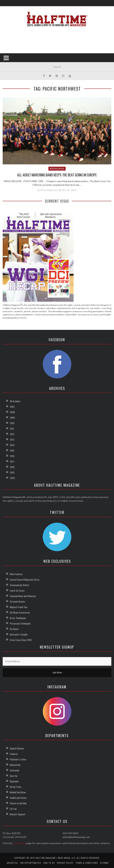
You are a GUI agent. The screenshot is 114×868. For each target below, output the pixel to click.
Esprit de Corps (17, 590)
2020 (12, 478)
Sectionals (15, 770)
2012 (12, 434)
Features (14, 754)
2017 (12, 461)
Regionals (14, 781)
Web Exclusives (57, 169)
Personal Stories (17, 601)
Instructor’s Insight (19, 634)
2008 (12, 412)
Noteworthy (15, 765)
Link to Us (49, 863)
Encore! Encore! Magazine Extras (25, 579)
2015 (12, 450)
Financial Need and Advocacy (23, 596)
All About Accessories (20, 612)
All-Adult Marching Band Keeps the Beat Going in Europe (57, 175)
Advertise (12, 863)
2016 (12, 456)
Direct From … (16, 787)
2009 (12, 417)
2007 (12, 406)
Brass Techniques (18, 618)
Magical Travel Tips (19, 607)
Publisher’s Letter (18, 759)
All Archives (15, 401)
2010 (12, 423)
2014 (12, 445)
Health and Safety (18, 797)
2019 (12, 472)
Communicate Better (20, 585)
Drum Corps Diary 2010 (21, 640)
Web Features (16, 574)
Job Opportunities (31, 863)
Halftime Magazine (47, 190)
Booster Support (18, 814)
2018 (12, 467)
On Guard (14, 629)
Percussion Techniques (20, 623)
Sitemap (104, 863)
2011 (12, 428)
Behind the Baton (18, 792)
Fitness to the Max (18, 803)
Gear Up (14, 776)
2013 (12, 439)
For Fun (13, 808)
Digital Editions (17, 748)
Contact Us (19, 843)
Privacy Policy (65, 863)
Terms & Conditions (87, 863)
